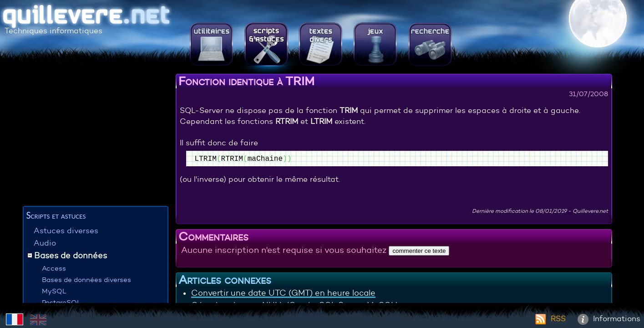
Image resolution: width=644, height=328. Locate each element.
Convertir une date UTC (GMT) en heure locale (283, 293)
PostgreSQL (61, 302)
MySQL (54, 291)
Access (54, 268)
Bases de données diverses (86, 279)
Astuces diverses (66, 231)
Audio (45, 243)
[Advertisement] (96, 139)
